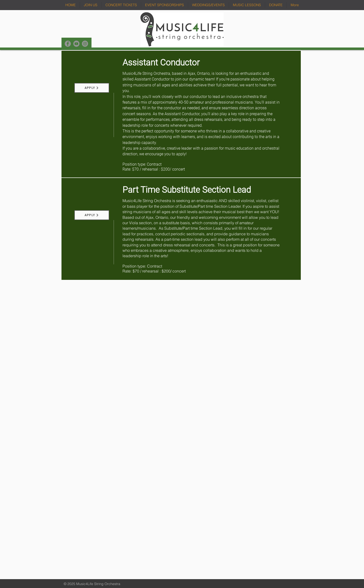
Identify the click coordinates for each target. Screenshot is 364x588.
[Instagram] (85, 44)
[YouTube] (76, 44)
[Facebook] (68, 44)
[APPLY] (92, 88)
